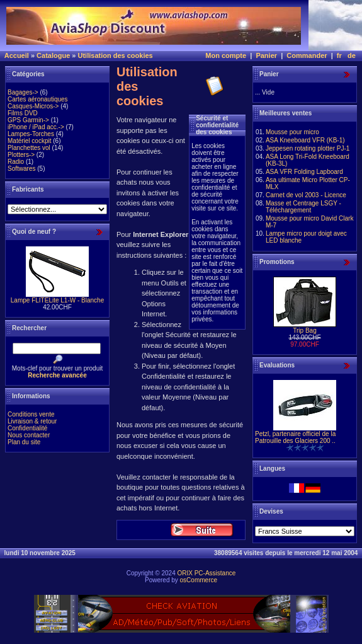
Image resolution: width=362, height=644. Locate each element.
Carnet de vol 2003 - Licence (306, 195)
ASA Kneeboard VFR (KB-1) (305, 140)
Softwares (21, 169)
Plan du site (24, 442)
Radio (16, 162)
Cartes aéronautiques (38, 99)
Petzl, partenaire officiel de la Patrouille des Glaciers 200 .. (295, 437)
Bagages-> (23, 92)
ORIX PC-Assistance (206, 573)
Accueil (17, 55)
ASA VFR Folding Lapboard (304, 172)
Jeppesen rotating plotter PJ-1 (308, 148)
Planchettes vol (29, 148)
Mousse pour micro (292, 132)
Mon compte (226, 55)
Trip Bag (304, 331)
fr (339, 55)
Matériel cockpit (29, 141)
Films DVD (23, 113)
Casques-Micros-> (33, 106)
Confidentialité (27, 428)
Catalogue (53, 55)
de (352, 55)
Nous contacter (29, 435)
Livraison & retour (32, 421)
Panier (266, 55)
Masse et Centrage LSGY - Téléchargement (303, 207)
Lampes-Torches (31, 134)
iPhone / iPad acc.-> (36, 127)
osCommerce (199, 580)
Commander (307, 55)
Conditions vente (31, 414)
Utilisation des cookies (116, 55)
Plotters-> (21, 155)
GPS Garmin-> (28, 120)
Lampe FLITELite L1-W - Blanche (57, 300)
